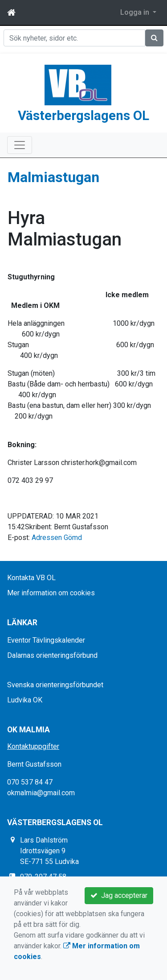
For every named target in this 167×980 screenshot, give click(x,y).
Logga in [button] (136, 12)
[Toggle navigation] (20, 145)
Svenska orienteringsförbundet (55, 684)
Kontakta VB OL (31, 577)
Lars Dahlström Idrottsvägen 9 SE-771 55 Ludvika (49, 850)
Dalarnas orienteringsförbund (52, 655)
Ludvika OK (25, 700)
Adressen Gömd (57, 537)
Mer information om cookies (51, 592)
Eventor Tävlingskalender (46, 640)
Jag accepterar (119, 895)
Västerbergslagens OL (83, 115)
